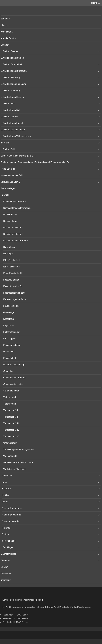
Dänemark (6, 560)
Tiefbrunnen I (10, 397)
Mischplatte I (9, 352)
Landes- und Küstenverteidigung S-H (18, 156)
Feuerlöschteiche (11, 306)
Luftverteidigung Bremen (12, 58)
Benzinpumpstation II (13, 234)
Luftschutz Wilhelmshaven (13, 130)
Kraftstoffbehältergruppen (15, 201)
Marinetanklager (8, 554)
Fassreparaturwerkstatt (14, 293)
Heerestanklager (8, 541)
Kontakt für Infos (8, 38)
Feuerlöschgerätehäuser (15, 299)
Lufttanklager (7, 547)
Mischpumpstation (12, 345)
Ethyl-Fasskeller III (13, 273)
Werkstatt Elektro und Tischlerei (18, 463)
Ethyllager (8, 254)
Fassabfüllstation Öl (13, 286)
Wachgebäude (10, 456)
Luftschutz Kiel (8, 104)
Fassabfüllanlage (11, 280)
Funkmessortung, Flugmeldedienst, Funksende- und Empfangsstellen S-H (36, 162)
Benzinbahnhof (10, 221)
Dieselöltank (9, 247)
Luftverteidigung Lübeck (12, 123)
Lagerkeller (9, 325)
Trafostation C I (11, 410)
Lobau (5, 502)
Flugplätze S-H (8, 169)
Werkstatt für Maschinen (15, 469)
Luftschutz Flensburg (11, 77)
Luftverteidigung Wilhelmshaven (16, 136)
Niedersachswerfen (11, 521)
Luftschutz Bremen (9, 51)
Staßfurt (6, 534)
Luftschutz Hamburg (10, 91)
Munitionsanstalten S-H (12, 175)
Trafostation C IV (11, 430)
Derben (6, 195)
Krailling (6, 495)
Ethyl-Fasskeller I (11, 260)
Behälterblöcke (10, 215)
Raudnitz (6, 528)
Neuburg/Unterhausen (12, 508)
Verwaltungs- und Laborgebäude (19, 449)
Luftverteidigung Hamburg (13, 97)
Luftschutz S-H (8, 149)
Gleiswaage (9, 312)
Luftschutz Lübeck (9, 117)
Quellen (4, 567)
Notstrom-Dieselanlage (14, 365)
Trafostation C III (11, 423)
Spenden (5, 45)
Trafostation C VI (11, 436)
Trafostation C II (11, 417)
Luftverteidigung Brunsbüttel (14, 71)
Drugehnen (7, 476)
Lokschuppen (10, 339)
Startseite (5, 19)
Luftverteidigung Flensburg (13, 84)
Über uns (5, 25)
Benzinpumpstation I (13, 228)
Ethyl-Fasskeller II (12, 267)
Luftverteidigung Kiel (10, 110)
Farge (5, 482)
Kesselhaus (9, 319)
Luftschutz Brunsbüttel (11, 64)
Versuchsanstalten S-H (11, 182)
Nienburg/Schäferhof (12, 515)
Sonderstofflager (11, 391)
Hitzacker (6, 489)
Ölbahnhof (8, 371)
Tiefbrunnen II (10, 404)
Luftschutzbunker (11, 332)
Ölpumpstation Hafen (13, 384)
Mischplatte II (10, 358)
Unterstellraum (10, 443)
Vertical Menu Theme (56, 641)
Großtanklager (8, 188)
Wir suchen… (7, 32)
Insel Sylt (5, 143)
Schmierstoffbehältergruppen (17, 208)
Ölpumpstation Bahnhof (14, 378)
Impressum (6, 580)
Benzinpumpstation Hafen (15, 241)
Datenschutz (7, 573)
